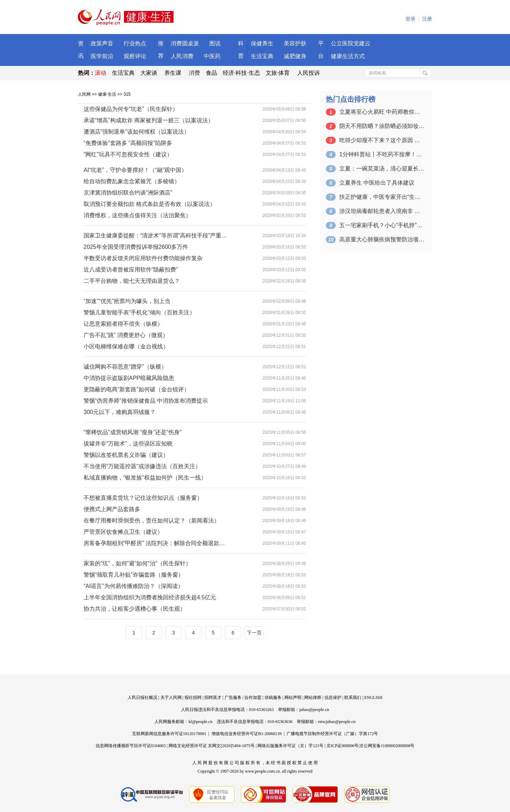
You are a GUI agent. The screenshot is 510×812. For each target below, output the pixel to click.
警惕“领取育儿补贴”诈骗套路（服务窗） (134, 575)
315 (127, 94)
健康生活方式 (348, 56)
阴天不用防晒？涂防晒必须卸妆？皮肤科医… (382, 126)
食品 (211, 73)
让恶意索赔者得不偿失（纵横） (123, 324)
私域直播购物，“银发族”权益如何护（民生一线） (145, 478)
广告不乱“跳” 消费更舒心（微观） (126, 335)
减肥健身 (295, 56)
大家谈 (149, 73)
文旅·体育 (278, 73)
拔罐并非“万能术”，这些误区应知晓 (128, 444)
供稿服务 (273, 698)
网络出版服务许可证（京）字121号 (290, 746)
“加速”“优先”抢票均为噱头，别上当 (127, 301)
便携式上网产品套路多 (112, 509)
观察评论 (135, 56)
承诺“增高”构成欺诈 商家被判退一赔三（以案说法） (149, 120)
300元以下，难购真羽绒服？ (120, 412)
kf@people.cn (200, 722)
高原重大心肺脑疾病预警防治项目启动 (382, 239)
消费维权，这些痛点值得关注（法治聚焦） (137, 215)
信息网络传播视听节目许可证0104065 (131, 746)
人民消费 (182, 56)
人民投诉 (308, 73)
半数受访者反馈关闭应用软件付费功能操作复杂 (143, 258)
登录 (410, 19)
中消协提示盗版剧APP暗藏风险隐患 (129, 378)
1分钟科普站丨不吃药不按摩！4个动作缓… (382, 154)
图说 (215, 43)
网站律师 (313, 698)
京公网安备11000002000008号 (387, 746)
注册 (427, 19)
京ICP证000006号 (343, 746)
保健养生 (262, 43)
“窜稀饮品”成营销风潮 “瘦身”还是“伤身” (132, 432)
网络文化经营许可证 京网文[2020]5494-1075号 (212, 746)
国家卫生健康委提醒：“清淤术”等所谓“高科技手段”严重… (155, 236)
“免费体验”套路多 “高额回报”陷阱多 (128, 143)
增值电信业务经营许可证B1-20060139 (246, 734)
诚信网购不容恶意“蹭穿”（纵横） (125, 367)
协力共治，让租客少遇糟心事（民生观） (135, 609)
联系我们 (353, 698)
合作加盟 (253, 698)
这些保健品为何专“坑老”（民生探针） (131, 109)
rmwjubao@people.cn (337, 722)
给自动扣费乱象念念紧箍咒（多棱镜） (132, 181)
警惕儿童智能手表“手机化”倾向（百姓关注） (139, 312)
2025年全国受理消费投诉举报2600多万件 (136, 247)
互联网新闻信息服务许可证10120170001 (169, 734)
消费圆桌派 (185, 43)
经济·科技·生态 (241, 73)
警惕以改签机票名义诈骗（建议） (126, 455)
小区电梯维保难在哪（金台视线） (126, 346)
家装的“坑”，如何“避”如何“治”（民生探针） (137, 563)
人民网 (84, 94)
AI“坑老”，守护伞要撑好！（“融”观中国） (135, 170)
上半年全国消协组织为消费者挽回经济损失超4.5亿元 (150, 597)
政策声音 (102, 43)
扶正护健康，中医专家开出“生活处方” (382, 197)
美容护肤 (295, 43)
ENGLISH (373, 698)
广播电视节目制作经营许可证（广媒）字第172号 (332, 734)
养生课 (173, 73)
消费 (194, 73)
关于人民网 (171, 698)
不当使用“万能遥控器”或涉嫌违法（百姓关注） (142, 466)
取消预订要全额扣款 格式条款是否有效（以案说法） (149, 204)
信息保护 (333, 698)
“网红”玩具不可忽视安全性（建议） (128, 154)
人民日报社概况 (142, 698)
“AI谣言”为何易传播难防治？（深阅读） (134, 586)
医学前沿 (102, 56)
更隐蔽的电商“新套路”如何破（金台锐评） (137, 389)
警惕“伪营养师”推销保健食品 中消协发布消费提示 (146, 401)
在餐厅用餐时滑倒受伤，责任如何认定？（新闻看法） (152, 520)
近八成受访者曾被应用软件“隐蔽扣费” (131, 270)
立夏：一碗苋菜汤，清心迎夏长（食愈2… (382, 169)
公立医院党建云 (351, 43)
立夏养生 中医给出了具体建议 (377, 183)
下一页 (254, 633)
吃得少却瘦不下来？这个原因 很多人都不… (382, 140)
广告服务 (233, 698)
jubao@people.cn (314, 710)
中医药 (212, 56)
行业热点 (135, 43)
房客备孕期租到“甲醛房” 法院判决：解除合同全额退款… (154, 543)
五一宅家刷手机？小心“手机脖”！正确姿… (382, 225)
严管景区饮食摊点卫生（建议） (123, 532)
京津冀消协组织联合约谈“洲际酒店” (128, 193)
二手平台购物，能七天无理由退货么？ (132, 281)
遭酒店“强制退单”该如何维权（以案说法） (137, 132)
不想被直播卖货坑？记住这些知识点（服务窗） (143, 498)
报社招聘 (193, 698)
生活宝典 (262, 56)
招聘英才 (213, 698)
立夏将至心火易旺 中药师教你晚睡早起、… (382, 112)
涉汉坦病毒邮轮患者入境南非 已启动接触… (382, 211)
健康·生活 (107, 94)
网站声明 (293, 698)
